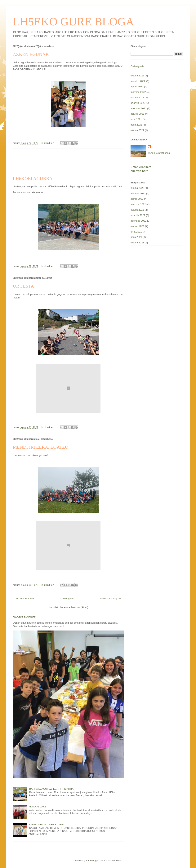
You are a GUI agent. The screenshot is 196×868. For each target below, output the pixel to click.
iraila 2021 (136, 125)
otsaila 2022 (137, 98)
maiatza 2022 (138, 81)
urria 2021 (136, 119)
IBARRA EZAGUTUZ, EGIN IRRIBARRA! (51, 789)
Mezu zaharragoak (111, 599)
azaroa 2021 (137, 114)
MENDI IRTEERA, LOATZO (41, 447)
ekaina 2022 (137, 76)
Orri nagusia (67, 599)
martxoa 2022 (138, 92)
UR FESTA (23, 286)
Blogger (94, 860)
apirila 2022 (137, 86)
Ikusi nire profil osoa (159, 153)
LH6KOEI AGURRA (33, 178)
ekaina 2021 (137, 130)
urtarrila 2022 (138, 103)
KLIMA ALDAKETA (39, 807)
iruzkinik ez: (48, 143)
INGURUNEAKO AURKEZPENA (47, 825)
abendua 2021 (138, 108)
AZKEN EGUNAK (31, 54)
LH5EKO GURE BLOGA (73, 22)
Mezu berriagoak (25, 599)
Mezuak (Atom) (80, 607)
